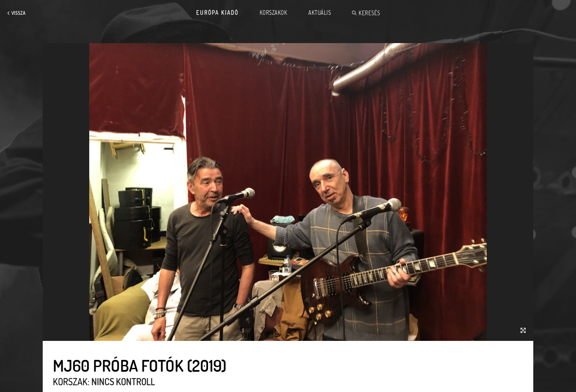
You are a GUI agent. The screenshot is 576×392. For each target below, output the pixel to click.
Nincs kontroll (123, 381)
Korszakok (274, 13)
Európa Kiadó (217, 13)
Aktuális (320, 13)
